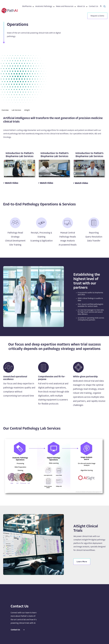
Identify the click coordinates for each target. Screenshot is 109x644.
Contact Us (94, 6)
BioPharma (27, 6)
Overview (5, 110)
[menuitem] (27, 7)
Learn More (82, 562)
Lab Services (16, 110)
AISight (27, 110)
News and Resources (65, 6)
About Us (81, 6)
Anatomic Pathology (44, 6)
